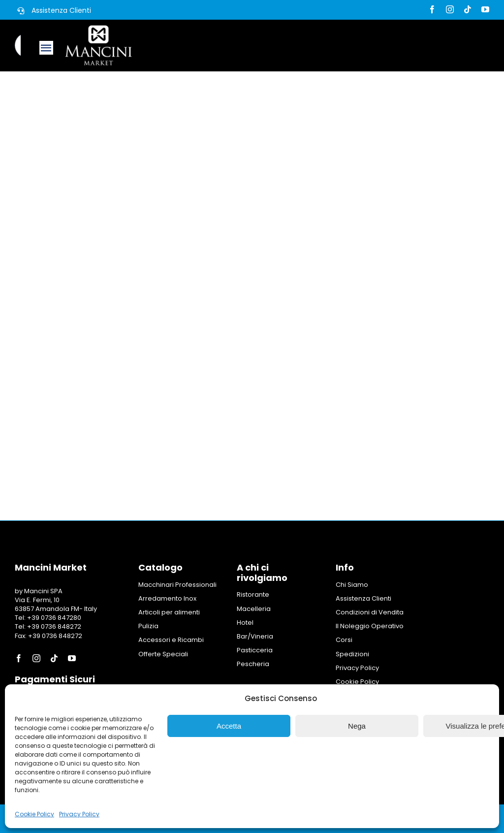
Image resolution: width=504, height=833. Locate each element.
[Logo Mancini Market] (98, 28)
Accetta (229, 726)
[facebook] (432, 9)
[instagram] (450, 9)
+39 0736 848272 (53, 626)
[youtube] (485, 9)
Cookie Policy (34, 814)
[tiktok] (468, 9)
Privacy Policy (79, 814)
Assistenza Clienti (61, 10)
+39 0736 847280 (54, 618)
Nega (357, 726)
